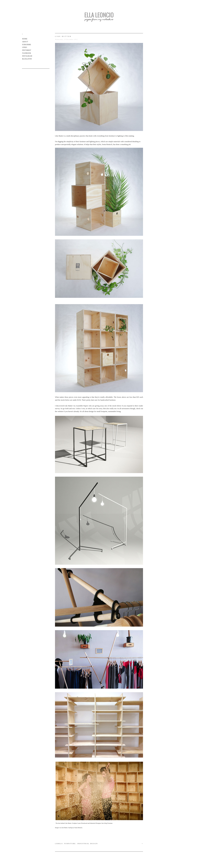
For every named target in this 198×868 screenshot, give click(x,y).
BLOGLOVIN (27, 59)
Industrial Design (87, 844)
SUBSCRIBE (27, 45)
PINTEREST (27, 50)
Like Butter (59, 136)
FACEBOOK (27, 53)
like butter (63, 36)
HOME (25, 39)
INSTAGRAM (27, 56)
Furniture (70, 844)
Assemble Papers (82, 406)
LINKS (25, 47)
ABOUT (25, 42)
